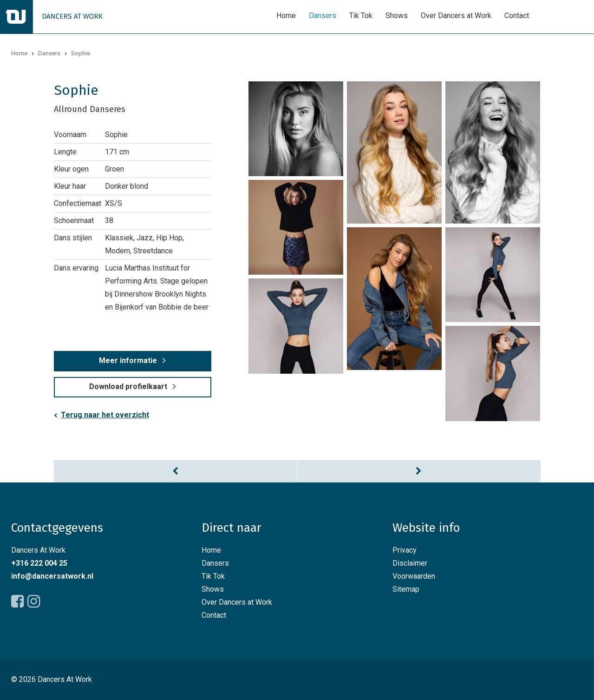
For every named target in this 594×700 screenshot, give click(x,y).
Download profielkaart (128, 386)
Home (286, 16)
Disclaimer (410, 563)
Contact (517, 16)
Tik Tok (361, 16)
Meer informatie (128, 360)
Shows (397, 16)
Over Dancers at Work (456, 16)
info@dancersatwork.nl (52, 576)
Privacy (405, 550)
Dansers (323, 16)
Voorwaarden (414, 576)
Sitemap (406, 589)
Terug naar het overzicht (105, 415)
